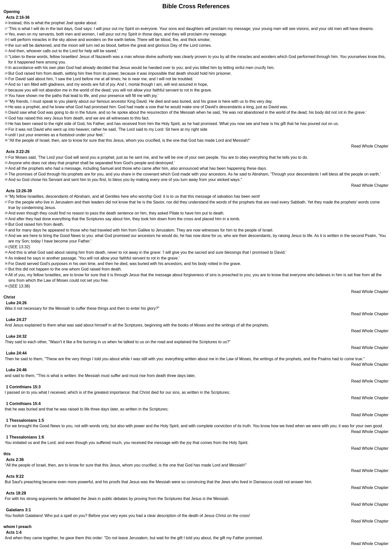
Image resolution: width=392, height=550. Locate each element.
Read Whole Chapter (370, 146)
